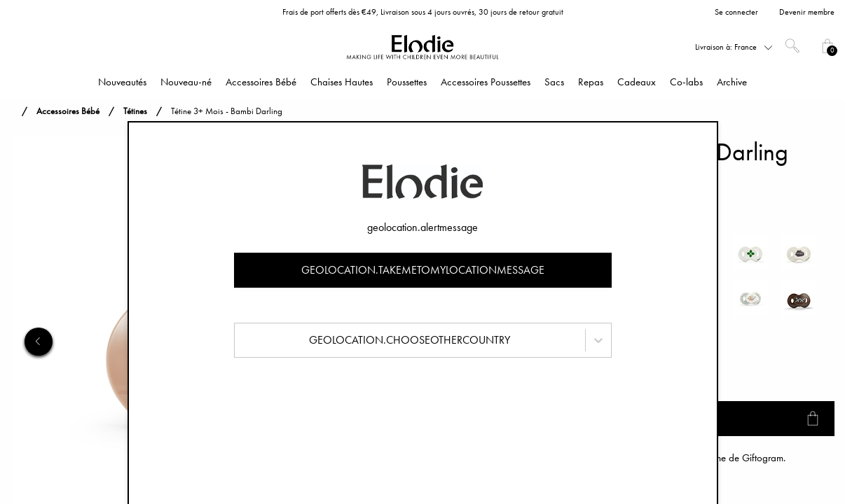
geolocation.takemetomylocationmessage (423, 270)
